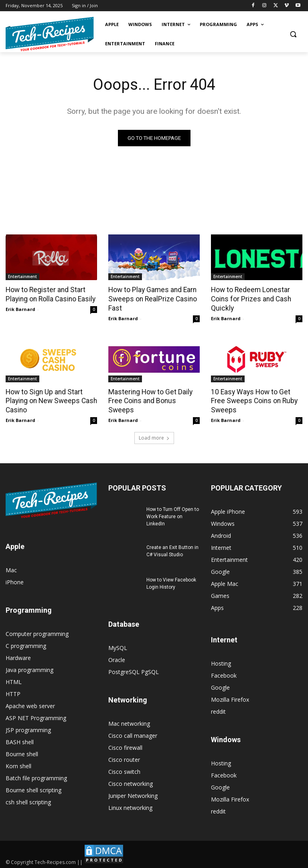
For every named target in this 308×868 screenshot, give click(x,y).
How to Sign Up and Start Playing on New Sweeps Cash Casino (50, 400)
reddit (218, 710)
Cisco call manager (133, 734)
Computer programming (37, 632)
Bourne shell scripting (33, 788)
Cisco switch (124, 770)
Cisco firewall (125, 746)
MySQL (118, 646)
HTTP (13, 692)
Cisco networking (131, 782)
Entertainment (22, 277)
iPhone (15, 580)
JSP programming (28, 728)
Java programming (29, 668)
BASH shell (20, 740)
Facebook (224, 674)
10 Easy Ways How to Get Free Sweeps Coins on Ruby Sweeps (252, 400)
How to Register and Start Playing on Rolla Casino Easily (50, 294)
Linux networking (130, 806)
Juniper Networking (133, 794)
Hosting (221, 662)
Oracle (117, 658)
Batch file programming (36, 776)
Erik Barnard (20, 309)
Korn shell (18, 764)
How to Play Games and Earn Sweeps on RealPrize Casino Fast (152, 299)
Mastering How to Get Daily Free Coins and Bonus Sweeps (154, 396)
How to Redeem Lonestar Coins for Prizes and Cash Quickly (250, 299)
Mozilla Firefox (230, 698)
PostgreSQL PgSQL (134, 670)
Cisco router (124, 758)
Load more (154, 436)
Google (220, 686)
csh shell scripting (28, 800)
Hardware (18, 656)
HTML (14, 680)
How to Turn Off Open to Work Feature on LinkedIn (173, 515)
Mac (11, 568)
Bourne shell (22, 752)
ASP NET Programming (36, 716)
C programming (26, 644)
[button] (293, 34)
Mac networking (129, 722)
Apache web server (30, 704)
